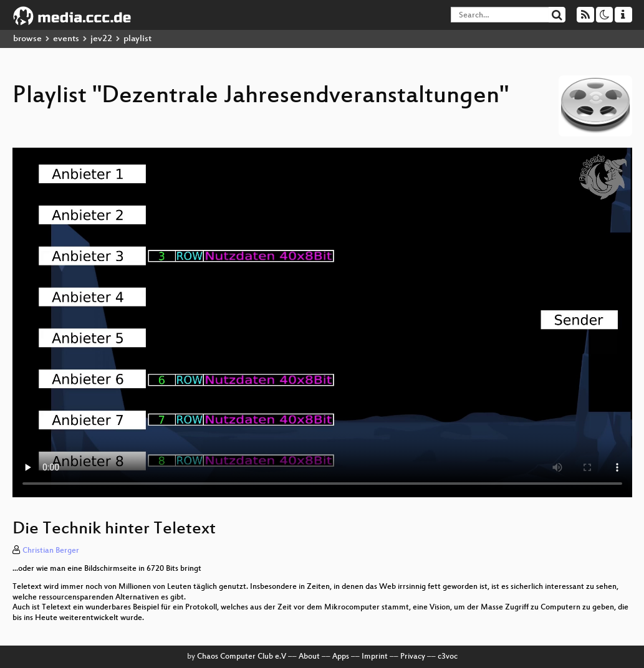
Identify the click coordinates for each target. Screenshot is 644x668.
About (309, 657)
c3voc (448, 657)
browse (27, 39)
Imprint (375, 657)
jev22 (101, 39)
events (66, 39)
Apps (341, 657)
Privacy (413, 657)
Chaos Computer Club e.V (242, 657)
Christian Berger (51, 551)
